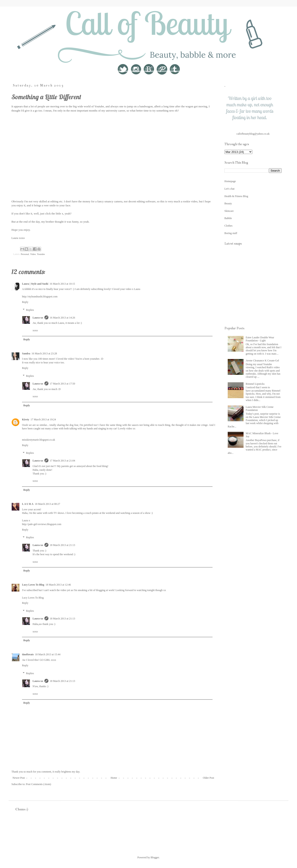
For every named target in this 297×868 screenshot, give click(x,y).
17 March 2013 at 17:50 (62, 384)
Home (114, 778)
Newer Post (19, 778)
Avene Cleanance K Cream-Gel (262, 361)
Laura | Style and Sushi (35, 284)
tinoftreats (28, 654)
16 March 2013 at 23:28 (44, 353)
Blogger (155, 857)
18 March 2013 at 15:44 (48, 654)
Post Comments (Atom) (38, 784)
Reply (25, 302)
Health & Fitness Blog (236, 196)
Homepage (230, 181)
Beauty (228, 203)
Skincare (229, 211)
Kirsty (26, 419)
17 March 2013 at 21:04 (62, 461)
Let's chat (229, 189)
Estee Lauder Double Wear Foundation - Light (260, 339)
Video (33, 254)
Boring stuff (231, 233)
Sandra (26, 353)
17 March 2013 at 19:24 (43, 419)
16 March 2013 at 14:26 (62, 318)
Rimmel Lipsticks (255, 384)
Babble (228, 218)
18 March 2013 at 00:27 (47, 504)
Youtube (41, 254)
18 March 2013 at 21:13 (62, 545)
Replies (30, 310)
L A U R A (28, 504)
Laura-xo (38, 318)
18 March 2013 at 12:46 (58, 585)
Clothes (228, 226)
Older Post (208, 778)
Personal (25, 254)
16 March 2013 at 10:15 (62, 284)
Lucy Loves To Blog (33, 585)
